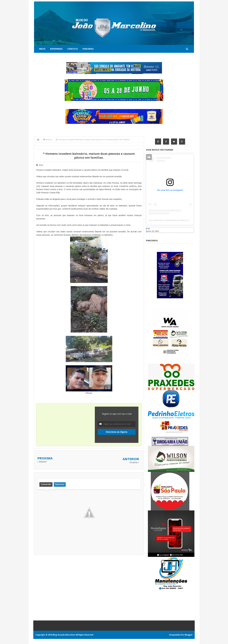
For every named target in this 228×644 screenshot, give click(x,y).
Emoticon (60, 484)
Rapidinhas (56, 49)
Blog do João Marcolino (64, 635)
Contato (73, 49)
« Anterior (42, 462)
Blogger (189, 635)
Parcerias (88, 49)
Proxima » (134, 462)
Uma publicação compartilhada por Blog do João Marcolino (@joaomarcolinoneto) (185, 220)
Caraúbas (150, 234)
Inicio (42, 49)
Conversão (46, 484)
